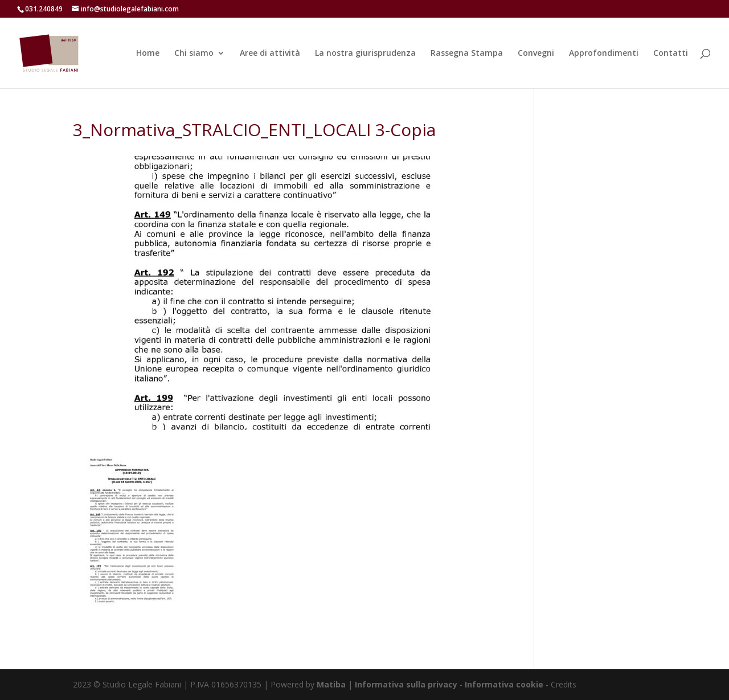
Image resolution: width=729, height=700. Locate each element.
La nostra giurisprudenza (365, 54)
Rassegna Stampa (467, 54)
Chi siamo (194, 54)
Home (148, 54)
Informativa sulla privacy (406, 684)
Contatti (671, 54)
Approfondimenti (604, 54)
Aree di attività (270, 54)
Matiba (331, 684)
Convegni (536, 54)
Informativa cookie (505, 684)
